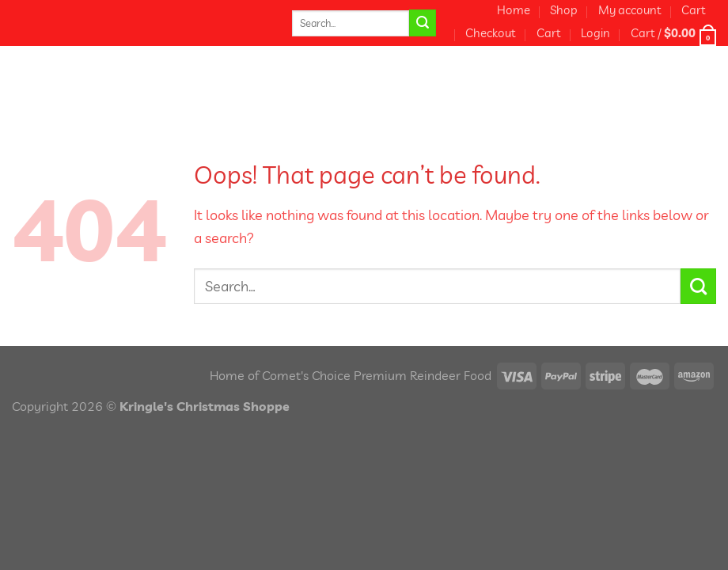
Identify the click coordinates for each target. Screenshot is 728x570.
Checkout (491, 33)
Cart (694, 10)
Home (514, 10)
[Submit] (423, 23)
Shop (564, 10)
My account (630, 10)
